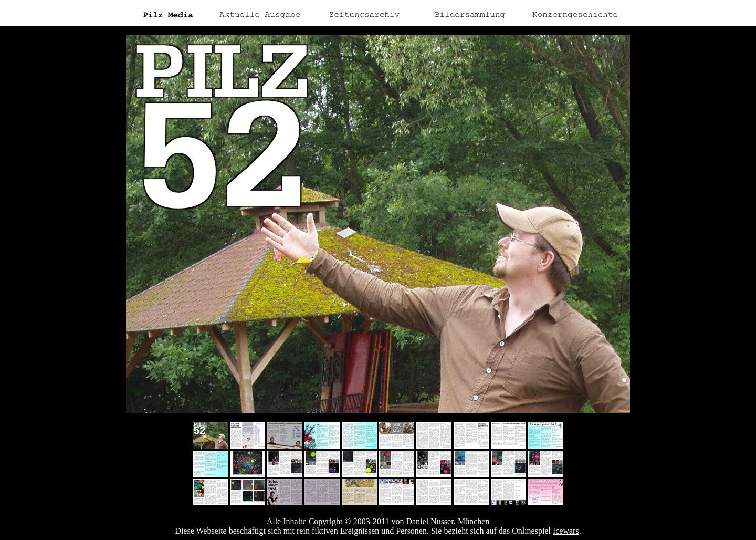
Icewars (566, 531)
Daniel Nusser (429, 521)
